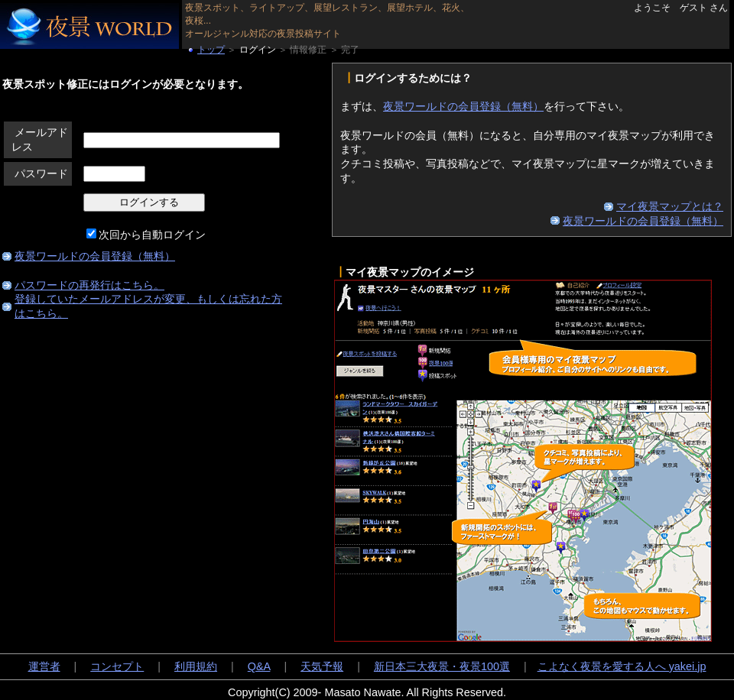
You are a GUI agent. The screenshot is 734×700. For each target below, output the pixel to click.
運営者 (44, 666)
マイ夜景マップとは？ (670, 206)
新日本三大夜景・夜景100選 (442, 666)
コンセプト (117, 666)
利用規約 (196, 666)
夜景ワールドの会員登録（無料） (95, 256)
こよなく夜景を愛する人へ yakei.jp (622, 666)
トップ (211, 50)
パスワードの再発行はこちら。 (89, 285)
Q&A (259, 666)
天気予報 (322, 666)
